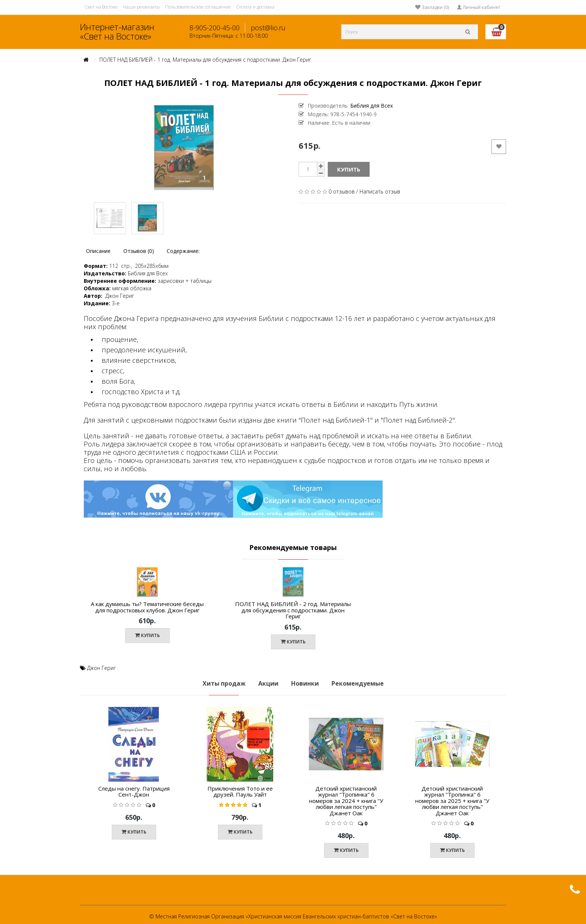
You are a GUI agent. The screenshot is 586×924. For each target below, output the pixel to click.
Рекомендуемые (358, 683)
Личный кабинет (479, 7)
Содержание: (183, 251)
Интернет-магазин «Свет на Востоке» (117, 32)
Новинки (305, 683)
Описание (98, 251)
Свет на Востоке (101, 7)
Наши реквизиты (141, 7)
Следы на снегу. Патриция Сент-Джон (134, 792)
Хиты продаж (224, 683)
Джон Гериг (101, 668)
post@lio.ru (268, 28)
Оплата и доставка (255, 7)
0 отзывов (342, 191)
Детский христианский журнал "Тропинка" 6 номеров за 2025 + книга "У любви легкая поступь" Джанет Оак (452, 801)
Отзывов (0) (139, 251)
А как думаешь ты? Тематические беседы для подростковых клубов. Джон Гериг (147, 607)
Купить (349, 169)
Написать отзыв (380, 191)
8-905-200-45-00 (215, 28)
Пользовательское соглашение (198, 7)
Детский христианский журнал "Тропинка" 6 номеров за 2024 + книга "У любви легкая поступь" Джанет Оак (346, 801)
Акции (268, 683)
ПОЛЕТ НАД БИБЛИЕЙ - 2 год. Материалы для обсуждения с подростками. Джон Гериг (293, 610)
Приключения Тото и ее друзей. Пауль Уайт (240, 792)
